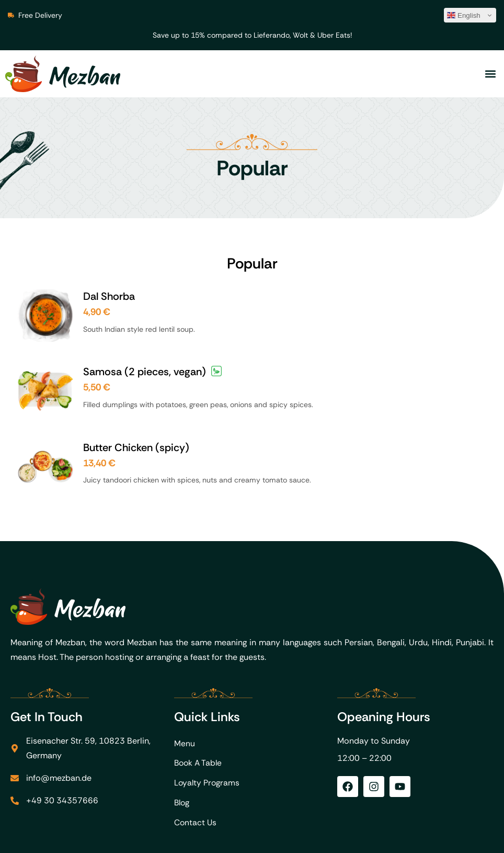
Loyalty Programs (208, 723)
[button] (490, 74)
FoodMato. (150, 838)
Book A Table (199, 702)
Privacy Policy (467, 838)
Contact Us (196, 765)
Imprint (414, 838)
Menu (185, 681)
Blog (182, 744)
